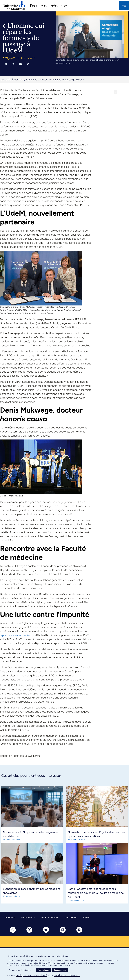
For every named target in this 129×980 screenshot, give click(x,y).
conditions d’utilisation (67, 975)
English (86, 918)
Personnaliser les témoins (21, 970)
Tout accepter (60, 970)
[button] (6, 64)
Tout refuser (44, 970)
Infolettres (10, 918)
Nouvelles (18, 79)
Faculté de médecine (48, 6)
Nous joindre (70, 918)
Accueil (6, 79)
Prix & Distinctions (50, 918)
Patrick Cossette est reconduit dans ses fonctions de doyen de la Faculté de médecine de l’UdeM (96, 893)
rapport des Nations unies (15, 635)
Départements (28, 918)
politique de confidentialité (31, 975)
